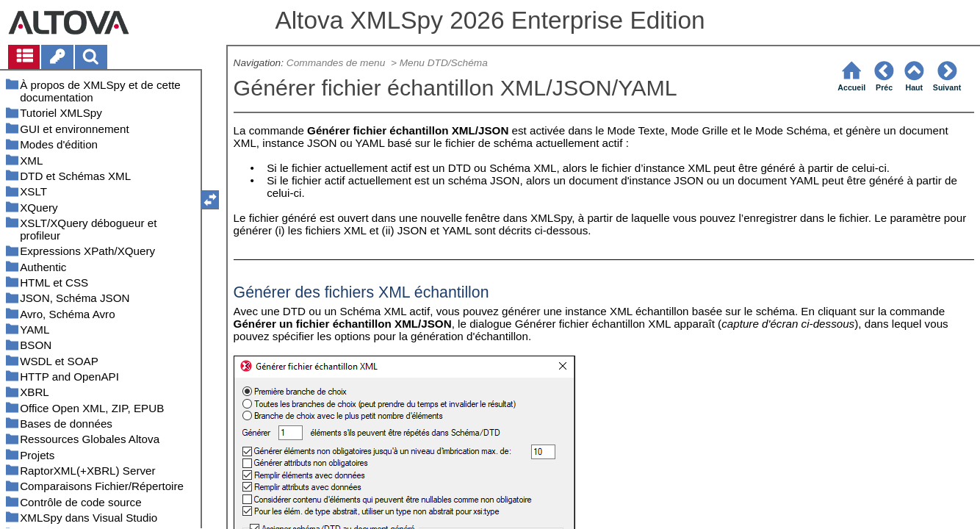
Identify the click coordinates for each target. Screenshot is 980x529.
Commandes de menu (337, 63)
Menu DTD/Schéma (444, 63)
